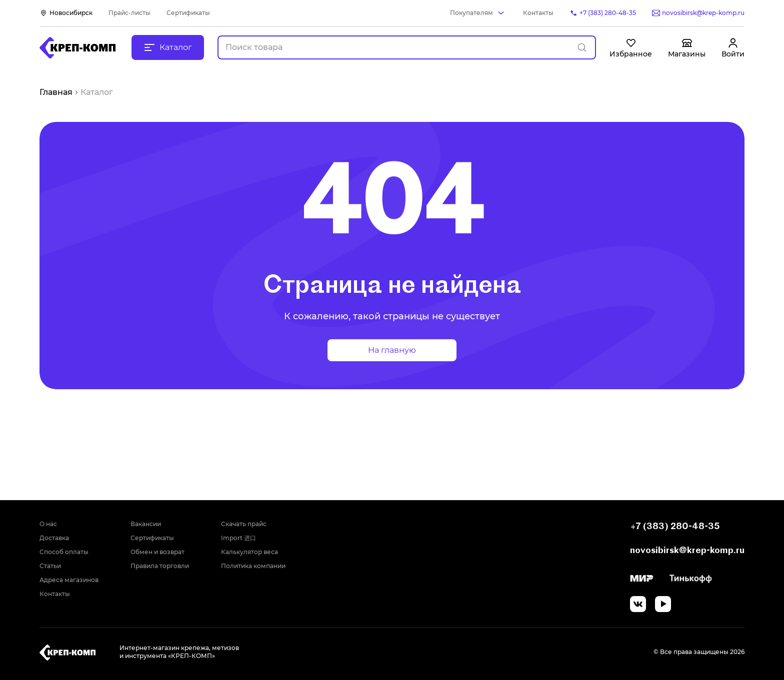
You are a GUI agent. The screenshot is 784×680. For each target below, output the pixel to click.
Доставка (54, 538)
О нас (48, 524)
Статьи (50, 566)
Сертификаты (188, 13)
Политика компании (253, 566)
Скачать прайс (244, 524)
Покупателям (471, 13)
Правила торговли (160, 566)
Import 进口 (238, 538)
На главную (392, 350)
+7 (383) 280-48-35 (675, 526)
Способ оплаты (64, 552)
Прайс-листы (129, 13)
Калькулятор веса (249, 552)
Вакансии (146, 524)
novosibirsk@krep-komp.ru (687, 550)
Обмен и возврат (157, 552)
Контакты (538, 13)
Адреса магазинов (69, 580)
